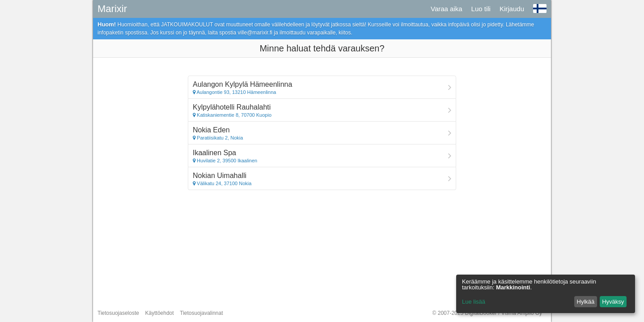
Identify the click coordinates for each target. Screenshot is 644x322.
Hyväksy (613, 302)
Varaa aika (447, 9)
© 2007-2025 (487, 313)
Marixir (112, 9)
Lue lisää (474, 302)
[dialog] (546, 294)
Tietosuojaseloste (118, 313)
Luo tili (481, 9)
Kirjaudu (512, 9)
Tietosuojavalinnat (201, 313)
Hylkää (586, 302)
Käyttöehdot (160, 313)
